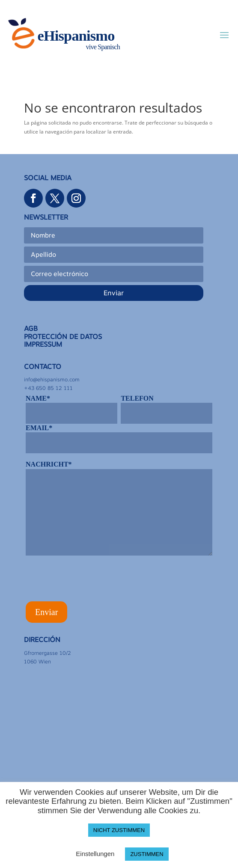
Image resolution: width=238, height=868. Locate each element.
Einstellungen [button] (95, 854)
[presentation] (91, 581)
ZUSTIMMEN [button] (147, 854)
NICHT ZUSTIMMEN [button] (119, 830)
